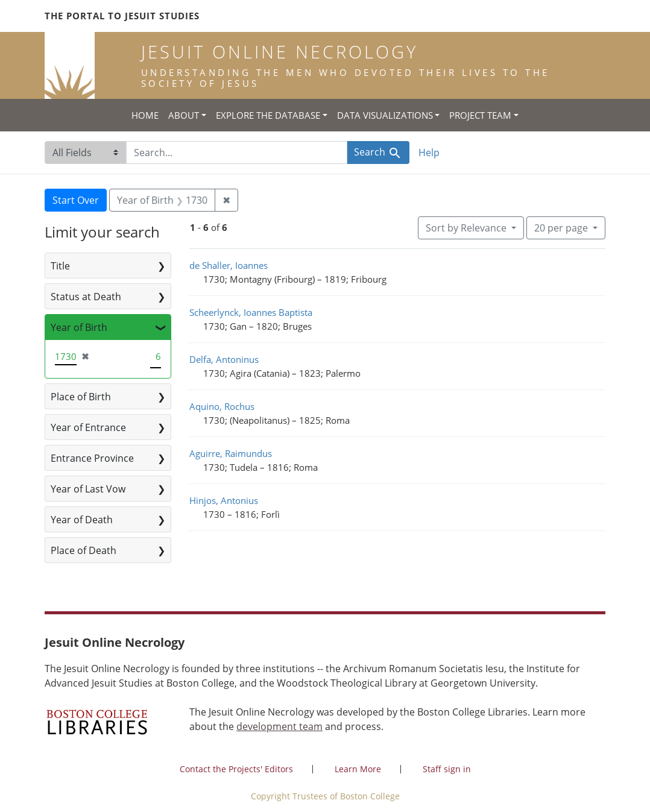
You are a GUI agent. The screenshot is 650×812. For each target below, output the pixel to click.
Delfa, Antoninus (224, 359)
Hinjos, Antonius (224, 500)
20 (562, 227)
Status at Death (86, 297)
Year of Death (82, 520)
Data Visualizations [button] (385, 115)
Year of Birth (79, 327)
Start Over (76, 200)
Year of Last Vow (88, 489)
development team (279, 726)
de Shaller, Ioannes (229, 265)
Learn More (358, 769)
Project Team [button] (480, 115)
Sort (467, 228)
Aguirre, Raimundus (231, 453)
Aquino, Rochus (222, 406)
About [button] (184, 115)
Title (60, 266)
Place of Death (84, 550)
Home (145, 115)
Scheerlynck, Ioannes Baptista (251, 312)
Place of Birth (81, 397)
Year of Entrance (88, 427)
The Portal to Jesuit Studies (122, 16)
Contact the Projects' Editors (236, 769)
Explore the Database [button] (268, 115)
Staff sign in (447, 769)
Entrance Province (92, 458)
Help (429, 153)
